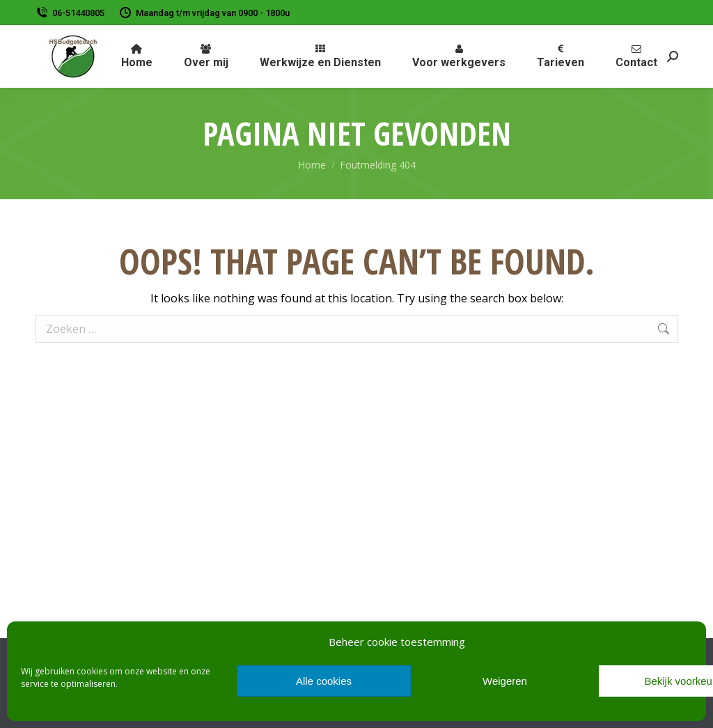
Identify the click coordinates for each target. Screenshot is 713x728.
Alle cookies (324, 681)
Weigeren (505, 681)
